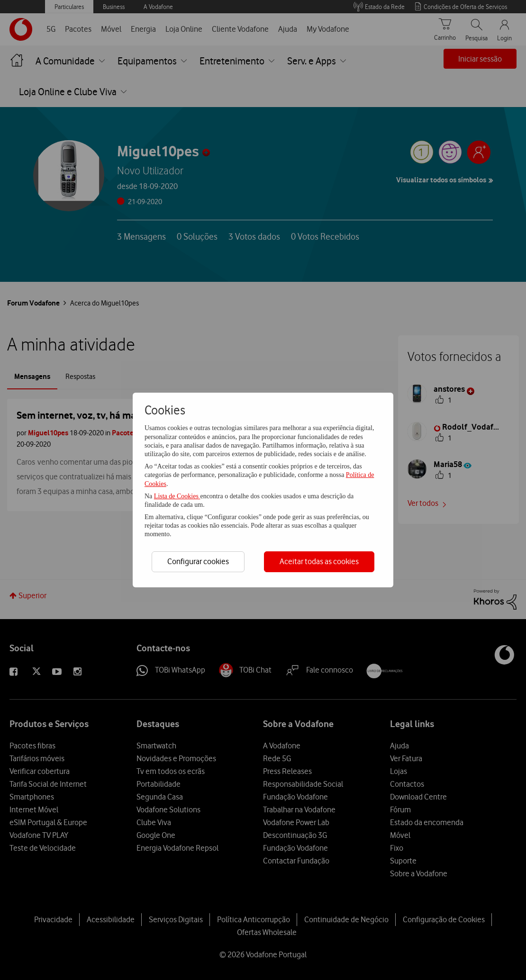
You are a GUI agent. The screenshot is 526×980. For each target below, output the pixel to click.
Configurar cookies (198, 561)
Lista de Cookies (177, 496)
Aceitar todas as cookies (319, 561)
